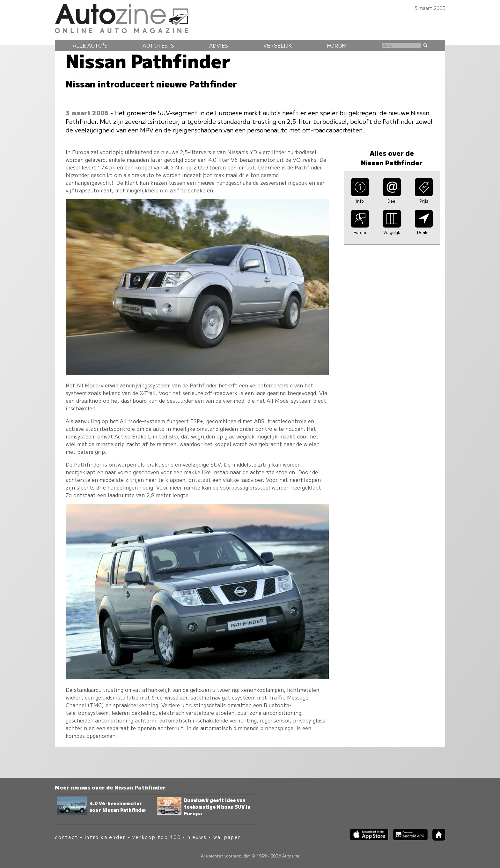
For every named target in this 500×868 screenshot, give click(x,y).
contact (66, 837)
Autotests (158, 45)
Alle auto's (90, 45)
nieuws (197, 837)
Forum (337, 45)
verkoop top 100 (157, 837)
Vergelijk (278, 45)
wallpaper (227, 837)
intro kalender (105, 837)
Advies (219, 45)
